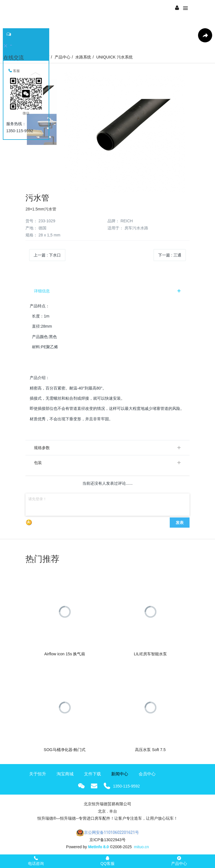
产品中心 (63, 57)
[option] (107, 132)
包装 (38, 463)
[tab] (107, 291)
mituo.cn (141, 847)
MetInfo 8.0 (98, 847)
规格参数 (42, 448)
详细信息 (42, 291)
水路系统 (83, 57)
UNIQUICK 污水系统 (114, 57)
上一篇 (47, 255)
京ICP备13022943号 (107, 840)
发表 (180, 523)
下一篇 (170, 255)
